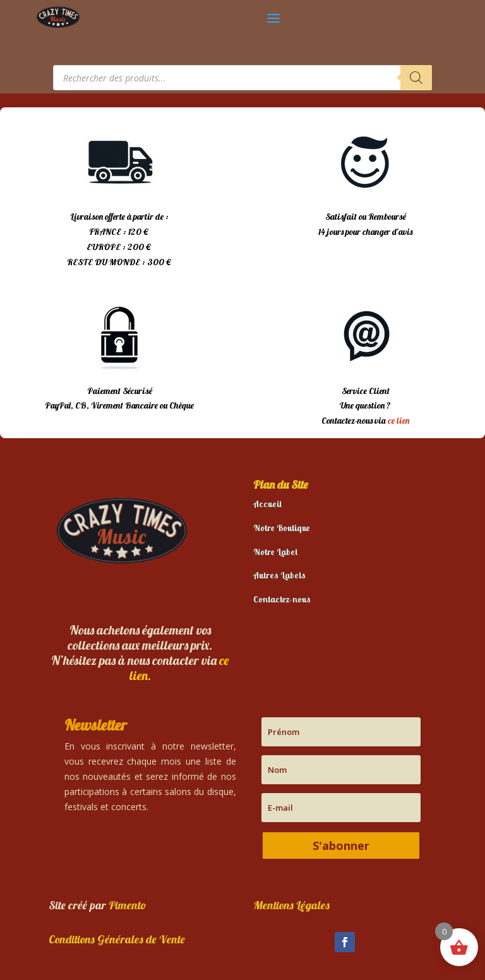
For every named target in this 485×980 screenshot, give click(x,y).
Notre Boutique (282, 528)
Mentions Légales (291, 905)
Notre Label (275, 552)
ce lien (398, 421)
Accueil (267, 504)
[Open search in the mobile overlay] (242, 78)
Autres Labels (279, 575)
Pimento (128, 905)
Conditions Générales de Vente (117, 939)
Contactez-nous (282, 599)
